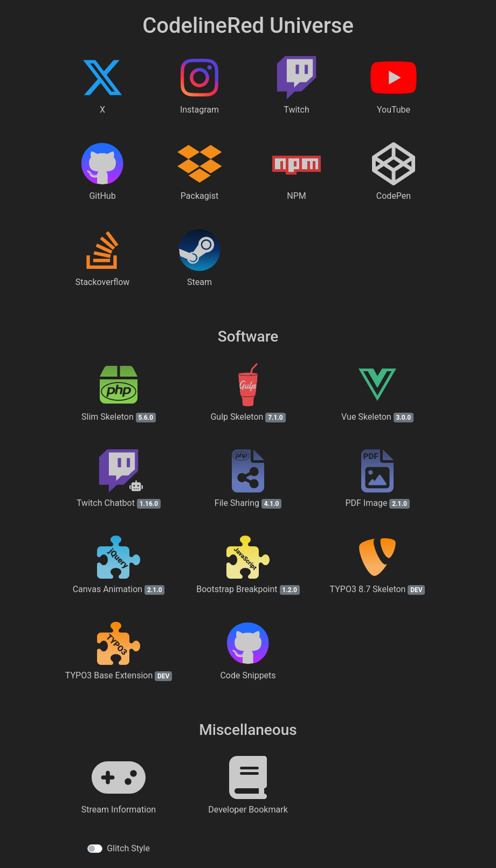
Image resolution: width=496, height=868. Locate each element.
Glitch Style (128, 848)
